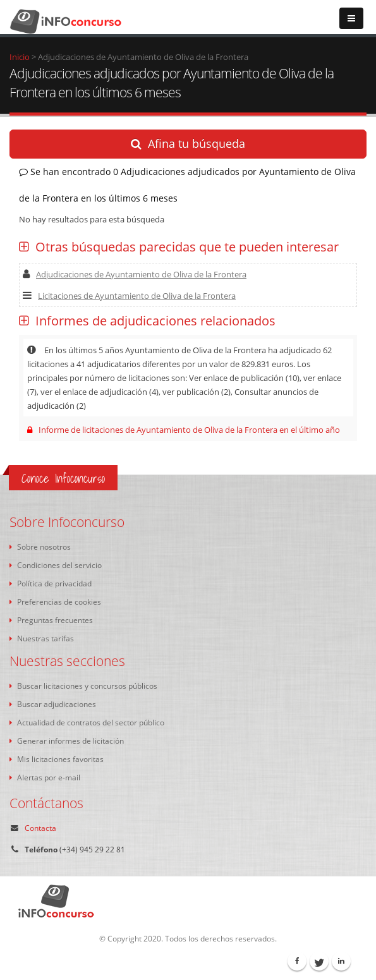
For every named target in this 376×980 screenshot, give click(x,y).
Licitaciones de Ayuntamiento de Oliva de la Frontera (129, 296)
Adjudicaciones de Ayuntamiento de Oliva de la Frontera (135, 274)
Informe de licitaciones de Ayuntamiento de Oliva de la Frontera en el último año (184, 430)
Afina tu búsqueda (188, 143)
